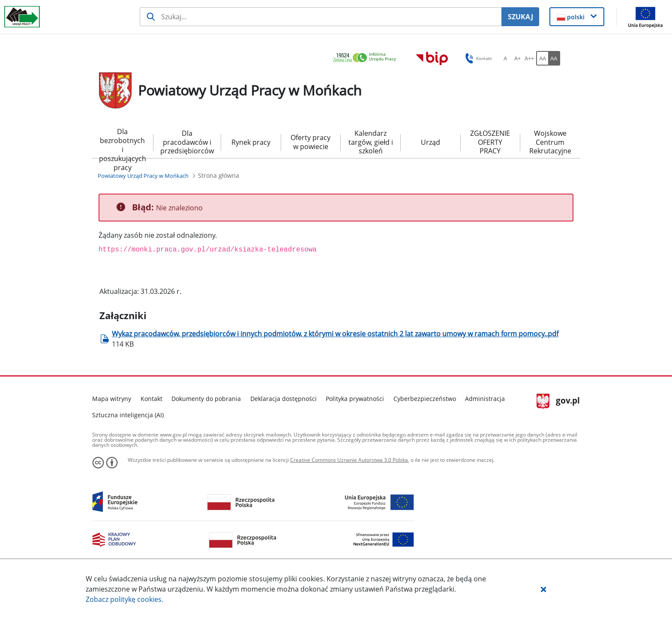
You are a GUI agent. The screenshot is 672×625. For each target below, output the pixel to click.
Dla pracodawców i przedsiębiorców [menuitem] (187, 142)
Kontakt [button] (477, 58)
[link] (367, 58)
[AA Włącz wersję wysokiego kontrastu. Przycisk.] (554, 58)
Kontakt (151, 399)
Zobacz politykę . (124, 599)
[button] (543, 589)
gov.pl (558, 401)
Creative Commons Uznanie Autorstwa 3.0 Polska (349, 460)
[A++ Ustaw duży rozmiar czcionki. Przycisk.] (529, 58)
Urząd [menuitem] (430, 142)
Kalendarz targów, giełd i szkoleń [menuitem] (371, 142)
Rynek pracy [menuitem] (251, 142)
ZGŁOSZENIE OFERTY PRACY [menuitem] (490, 142)
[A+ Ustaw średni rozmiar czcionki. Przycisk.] (517, 58)
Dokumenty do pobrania (206, 399)
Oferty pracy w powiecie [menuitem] (310, 142)
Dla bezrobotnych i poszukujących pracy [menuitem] (123, 143)
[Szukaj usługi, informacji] (321, 17)
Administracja (485, 399)
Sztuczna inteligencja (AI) (128, 415)
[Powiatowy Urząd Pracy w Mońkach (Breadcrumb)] (143, 176)
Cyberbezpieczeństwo (425, 399)
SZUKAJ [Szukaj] (520, 17)
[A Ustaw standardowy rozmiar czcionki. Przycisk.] (505, 58)
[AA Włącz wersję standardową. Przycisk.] (542, 58)
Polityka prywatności (355, 399)
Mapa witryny (112, 399)
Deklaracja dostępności (283, 399)
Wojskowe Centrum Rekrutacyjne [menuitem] (550, 142)
